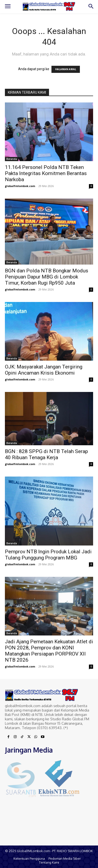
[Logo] (49, 6)
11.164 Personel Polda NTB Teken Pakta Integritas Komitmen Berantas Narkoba (46, 173)
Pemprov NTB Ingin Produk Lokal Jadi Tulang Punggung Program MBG (48, 555)
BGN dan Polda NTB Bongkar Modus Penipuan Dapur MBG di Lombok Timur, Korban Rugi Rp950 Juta (47, 277)
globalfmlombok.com (20, 186)
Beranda (12, 159)
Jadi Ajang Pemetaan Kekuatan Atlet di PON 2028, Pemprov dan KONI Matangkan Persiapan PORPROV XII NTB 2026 (49, 651)
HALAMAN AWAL (66, 69)
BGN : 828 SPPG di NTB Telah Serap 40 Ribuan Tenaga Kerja (46, 454)
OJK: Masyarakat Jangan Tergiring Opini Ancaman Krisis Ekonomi (44, 370)
